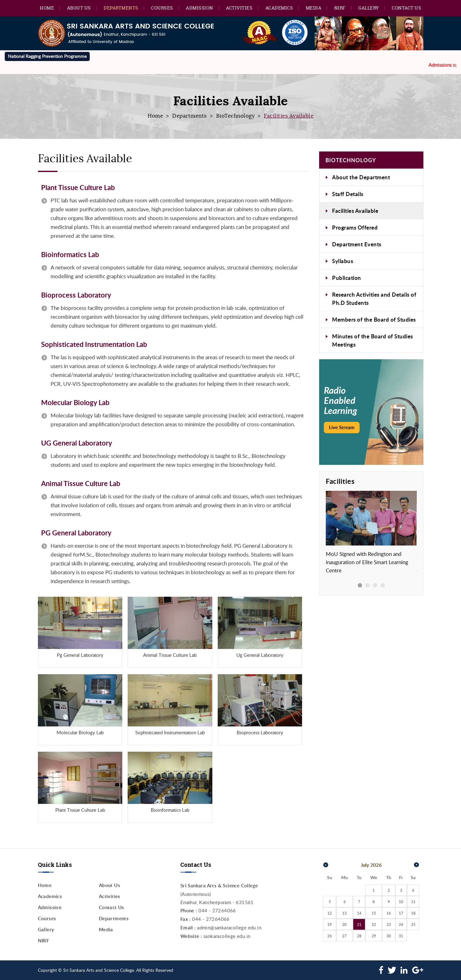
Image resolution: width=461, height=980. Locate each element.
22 (374, 924)
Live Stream (342, 427)
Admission (200, 8)
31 (401, 936)
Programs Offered (355, 227)
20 (344, 924)
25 (413, 924)
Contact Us (406, 8)
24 (401, 924)
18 (413, 913)
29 (374, 936)
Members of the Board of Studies (374, 319)
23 (389, 924)
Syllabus (343, 261)
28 (359, 936)
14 (359, 913)
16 (389, 913)
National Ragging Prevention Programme (47, 56)
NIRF (340, 8)
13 (344, 913)
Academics (279, 8)
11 (413, 902)
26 (330, 936)
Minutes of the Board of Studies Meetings (373, 340)
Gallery (369, 8)
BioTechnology (236, 116)
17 (401, 913)
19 (330, 924)
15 (374, 913)
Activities (239, 8)
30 (389, 936)
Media (314, 8)
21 (359, 924)
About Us (79, 8)
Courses (162, 8)
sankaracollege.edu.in (227, 936)
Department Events (357, 244)
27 (344, 936)
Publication (347, 278)
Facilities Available (355, 211)
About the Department (361, 177)
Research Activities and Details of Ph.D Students (374, 299)
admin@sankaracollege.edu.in (229, 928)
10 (401, 902)
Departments (121, 8)
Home (47, 8)
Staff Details (348, 194)
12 (330, 913)
